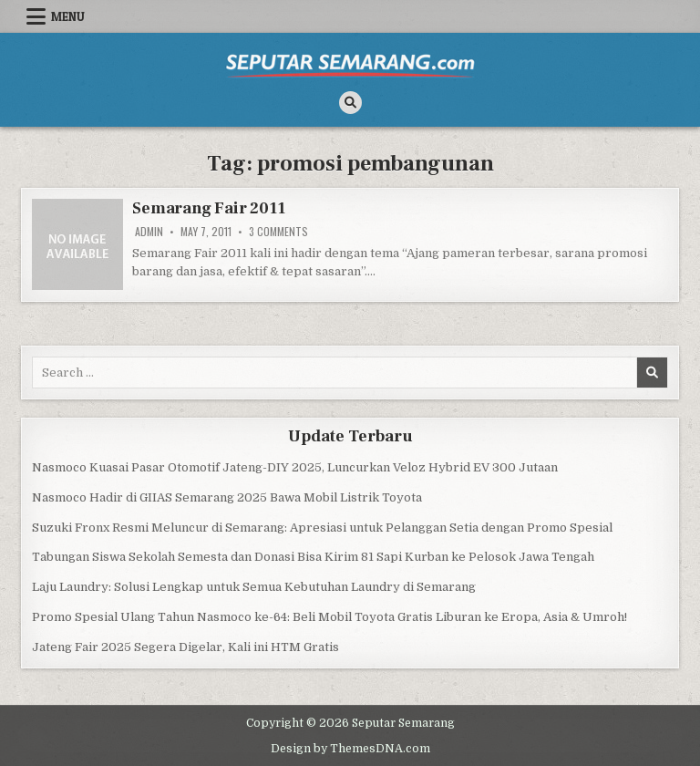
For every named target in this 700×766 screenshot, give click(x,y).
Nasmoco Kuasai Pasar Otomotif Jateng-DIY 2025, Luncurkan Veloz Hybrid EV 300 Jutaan (295, 467)
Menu (68, 16)
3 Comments (278, 232)
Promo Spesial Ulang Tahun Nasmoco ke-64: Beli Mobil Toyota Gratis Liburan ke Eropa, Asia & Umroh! (329, 617)
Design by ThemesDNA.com (350, 749)
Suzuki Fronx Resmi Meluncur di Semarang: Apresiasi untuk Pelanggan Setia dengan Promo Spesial (322, 528)
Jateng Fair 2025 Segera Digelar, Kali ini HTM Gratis (185, 647)
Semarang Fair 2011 (208, 208)
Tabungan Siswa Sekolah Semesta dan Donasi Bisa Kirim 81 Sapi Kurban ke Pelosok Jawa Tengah (313, 557)
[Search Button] (350, 103)
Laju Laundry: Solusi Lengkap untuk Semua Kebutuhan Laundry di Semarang (254, 587)
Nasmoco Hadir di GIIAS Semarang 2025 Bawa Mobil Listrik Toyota (227, 497)
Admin (149, 232)
